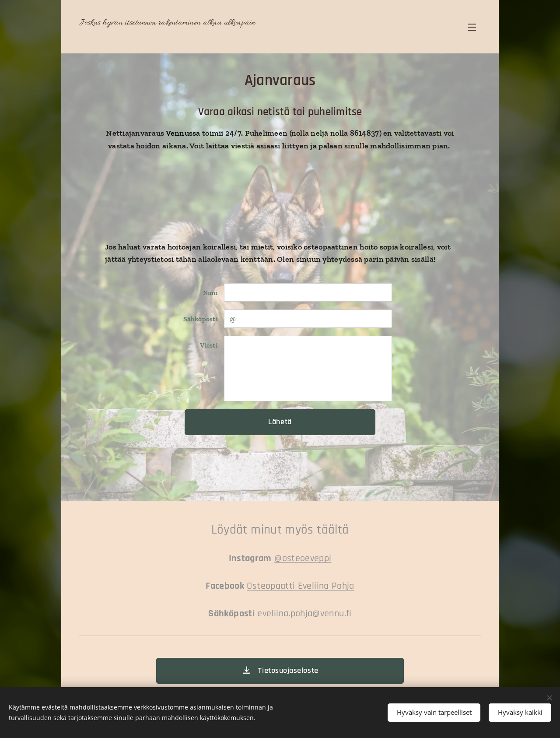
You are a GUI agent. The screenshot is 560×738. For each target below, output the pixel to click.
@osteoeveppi (303, 558)
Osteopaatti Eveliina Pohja (300, 586)
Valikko (472, 27)
